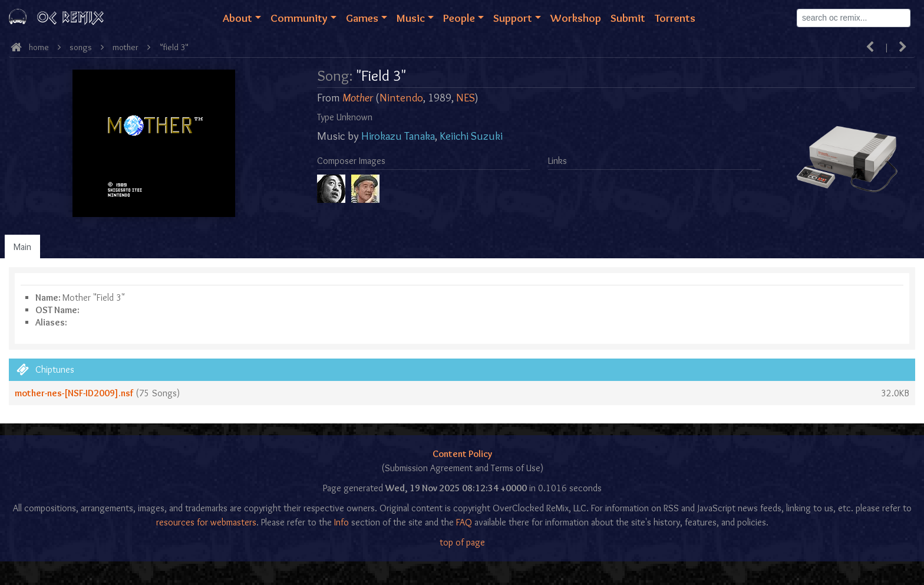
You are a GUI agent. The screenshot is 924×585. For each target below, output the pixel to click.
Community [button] (299, 18)
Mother (126, 47)
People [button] (459, 18)
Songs (81, 47)
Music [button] (411, 18)
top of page (462, 542)
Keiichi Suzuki (471, 136)
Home (39, 47)
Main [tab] (22, 247)
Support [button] (513, 18)
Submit (628, 18)
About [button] (237, 18)
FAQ (464, 522)
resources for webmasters (206, 522)
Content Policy (462, 454)
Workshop (576, 18)
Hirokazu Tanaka (398, 136)
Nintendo (401, 98)
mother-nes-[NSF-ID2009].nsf (74, 393)
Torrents (675, 18)
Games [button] (362, 18)
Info (341, 522)
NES (466, 98)
